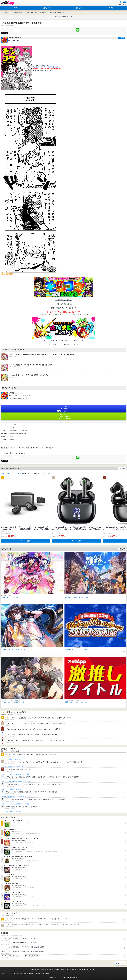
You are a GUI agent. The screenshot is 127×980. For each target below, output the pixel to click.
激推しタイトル (67, 17)
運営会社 (50, 970)
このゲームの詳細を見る (19, 399)
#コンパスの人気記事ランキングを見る (12, 759)
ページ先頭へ (121, 963)
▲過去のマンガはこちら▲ (63, 300)
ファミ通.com (81, 970)
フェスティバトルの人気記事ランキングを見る (14, 767)
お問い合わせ (35, 970)
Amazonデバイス (39, 473)
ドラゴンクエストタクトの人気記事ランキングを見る (15, 804)
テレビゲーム (52, 473)
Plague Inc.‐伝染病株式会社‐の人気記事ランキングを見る (16, 797)
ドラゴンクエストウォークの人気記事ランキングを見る (16, 782)
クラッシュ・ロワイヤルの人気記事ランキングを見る (15, 774)
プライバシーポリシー (61, 970)
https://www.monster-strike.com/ (19, 430)
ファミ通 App (7, 3)
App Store (63, 409)
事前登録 (58, 17)
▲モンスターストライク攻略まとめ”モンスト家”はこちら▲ (63, 341)
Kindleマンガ (26, 473)
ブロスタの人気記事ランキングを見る (12, 812)
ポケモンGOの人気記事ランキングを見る (12, 789)
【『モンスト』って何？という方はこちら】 (63, 345)
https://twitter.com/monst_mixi (18, 434)
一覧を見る (122, 468)
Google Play (63, 417)
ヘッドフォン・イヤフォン (11, 473)
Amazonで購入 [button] (26, 541)
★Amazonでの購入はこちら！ (42, 71)
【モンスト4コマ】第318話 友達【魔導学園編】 (53, 13)
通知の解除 (73, 970)
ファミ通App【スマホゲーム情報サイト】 (13, 13)
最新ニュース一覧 (32, 13)
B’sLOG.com (91, 970)
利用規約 (43, 970)
